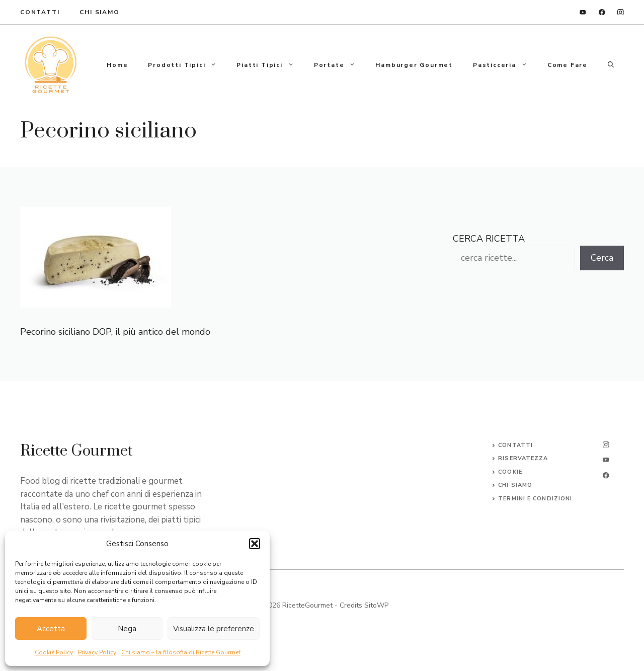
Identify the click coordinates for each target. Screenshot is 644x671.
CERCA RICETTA (489, 239)
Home (117, 65)
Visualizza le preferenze (214, 629)
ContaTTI (40, 12)
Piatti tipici (270, 65)
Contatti (515, 445)
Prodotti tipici (187, 65)
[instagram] (621, 12)
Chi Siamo (99, 12)
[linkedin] (583, 12)
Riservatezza (523, 458)
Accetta (51, 629)
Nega (127, 629)
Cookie (510, 472)
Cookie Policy (54, 652)
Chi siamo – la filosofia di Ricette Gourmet (181, 652)
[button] (255, 544)
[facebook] (602, 12)
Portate (340, 65)
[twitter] (606, 460)
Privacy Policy (97, 652)
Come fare (568, 65)
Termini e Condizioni (535, 499)
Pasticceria (505, 65)
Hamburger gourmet (414, 65)
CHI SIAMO (515, 485)
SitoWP (376, 605)
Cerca (602, 258)
